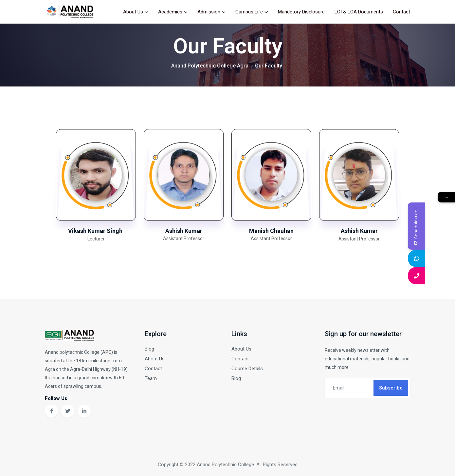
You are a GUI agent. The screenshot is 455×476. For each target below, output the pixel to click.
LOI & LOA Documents (359, 12)
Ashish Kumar (184, 231)
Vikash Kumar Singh (96, 231)
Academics (170, 12)
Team (151, 378)
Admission (209, 12)
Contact (401, 12)
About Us (133, 12)
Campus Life (249, 12)
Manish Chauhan (271, 231)
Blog (149, 349)
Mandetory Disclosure (301, 12)
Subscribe (391, 388)
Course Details (247, 369)
